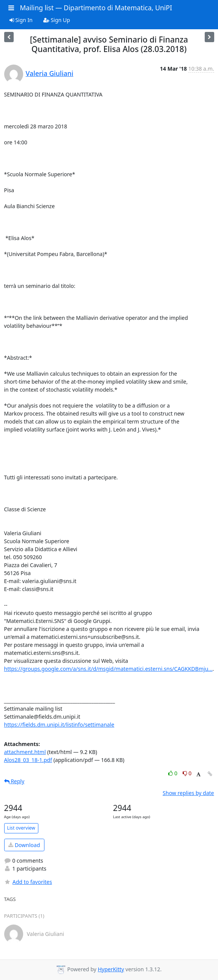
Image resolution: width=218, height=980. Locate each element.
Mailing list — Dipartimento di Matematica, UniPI (96, 8)
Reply (14, 781)
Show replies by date (188, 793)
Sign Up (57, 20)
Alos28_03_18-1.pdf (28, 760)
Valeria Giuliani (50, 73)
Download (24, 845)
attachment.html (25, 752)
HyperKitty (111, 969)
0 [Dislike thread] (187, 773)
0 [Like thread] (173, 773)
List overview (21, 828)
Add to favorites (28, 882)
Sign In (21, 20)
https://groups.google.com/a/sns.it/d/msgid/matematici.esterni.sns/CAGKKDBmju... (108, 669)
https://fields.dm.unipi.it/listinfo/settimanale (59, 725)
